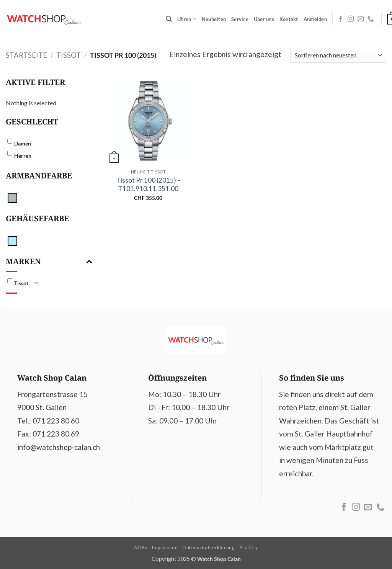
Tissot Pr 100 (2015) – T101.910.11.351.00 (148, 184)
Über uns (264, 19)
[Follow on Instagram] (351, 19)
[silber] (12, 197)
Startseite (26, 55)
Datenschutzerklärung (209, 547)
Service (240, 19)
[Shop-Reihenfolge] (338, 55)
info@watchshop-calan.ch (59, 447)
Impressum (165, 547)
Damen (23, 143)
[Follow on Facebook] (341, 19)
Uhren (187, 19)
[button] (169, 19)
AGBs (140, 547)
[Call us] (371, 19)
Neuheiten (214, 19)
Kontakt (289, 19)
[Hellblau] (12, 240)
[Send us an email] (361, 19)
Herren (23, 156)
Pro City (249, 547)
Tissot (69, 55)
